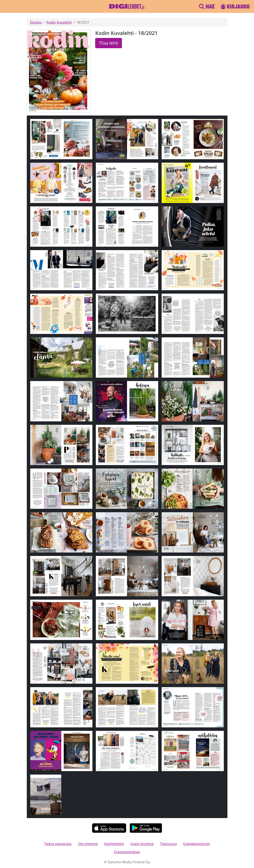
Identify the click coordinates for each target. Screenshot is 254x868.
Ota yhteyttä (88, 844)
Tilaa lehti (108, 43)
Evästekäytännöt (197, 844)
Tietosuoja (168, 844)
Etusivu (36, 22)
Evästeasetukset (127, 852)
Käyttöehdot (114, 844)
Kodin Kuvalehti (59, 22)
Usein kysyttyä (142, 844)
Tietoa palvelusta (58, 844)
